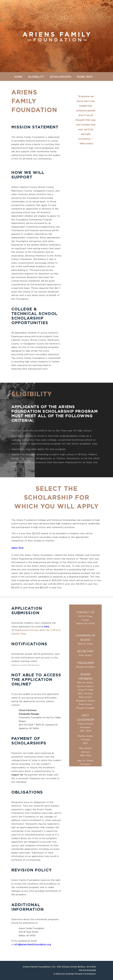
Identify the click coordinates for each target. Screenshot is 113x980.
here (47, 627)
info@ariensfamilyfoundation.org (33, 945)
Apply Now (18, 548)
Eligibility (36, 77)
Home (18, 77)
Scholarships (61, 77)
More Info (85, 77)
